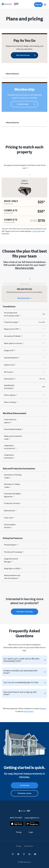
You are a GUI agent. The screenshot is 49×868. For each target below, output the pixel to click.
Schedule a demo (24, 793)
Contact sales (23, 104)
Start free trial (23, 298)
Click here (35, 231)
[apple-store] (17, 824)
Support (43, 709)
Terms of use (28, 846)
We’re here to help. (24, 268)
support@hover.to (32, 818)
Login (31, 832)
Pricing (19, 832)
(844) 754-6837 (16, 818)
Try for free (24, 785)
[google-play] (32, 824)
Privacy (19, 846)
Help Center (29, 711)
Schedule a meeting (24, 612)
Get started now (23, 55)
